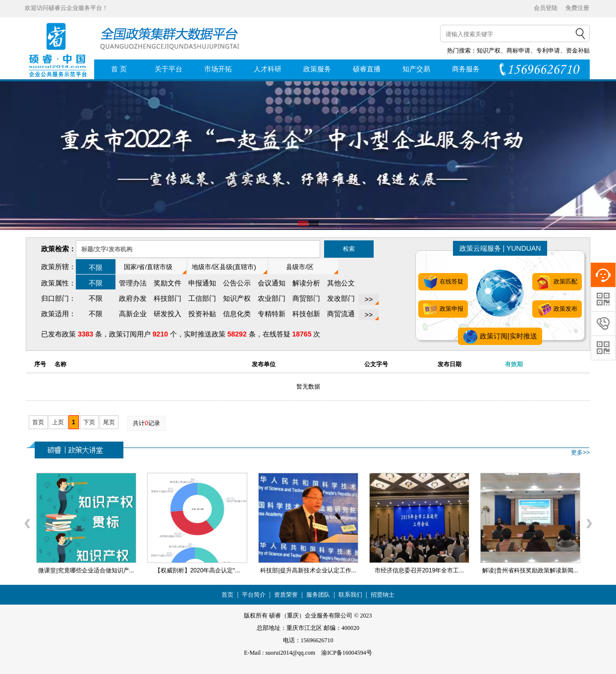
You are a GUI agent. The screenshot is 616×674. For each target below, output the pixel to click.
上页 (58, 422)
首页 (38, 422)
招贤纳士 (383, 595)
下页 (89, 422)
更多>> (580, 452)
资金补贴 (578, 51)
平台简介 (254, 595)
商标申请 (518, 51)
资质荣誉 (286, 595)
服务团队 (318, 595)
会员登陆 (546, 8)
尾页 (109, 422)
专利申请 (548, 51)
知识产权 (489, 51)
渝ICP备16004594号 (347, 653)
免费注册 (577, 8)
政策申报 (443, 309)
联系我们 (350, 595)
